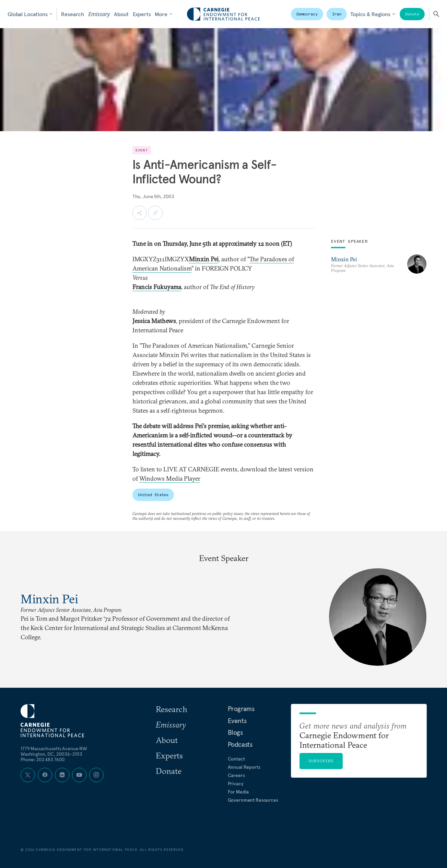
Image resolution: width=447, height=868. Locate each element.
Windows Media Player (170, 478)
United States (153, 495)
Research (73, 14)
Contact (236, 759)
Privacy (236, 784)
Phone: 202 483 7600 (43, 759)
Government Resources (253, 800)
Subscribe (321, 761)
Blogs (235, 732)
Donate (412, 14)
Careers (236, 775)
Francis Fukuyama (157, 287)
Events (237, 721)
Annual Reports (244, 767)
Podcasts (240, 744)
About (121, 14)
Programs (241, 709)
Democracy (307, 14)
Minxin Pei (344, 259)
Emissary (99, 14)
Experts (142, 14)
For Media (238, 792)
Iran (337, 14)
